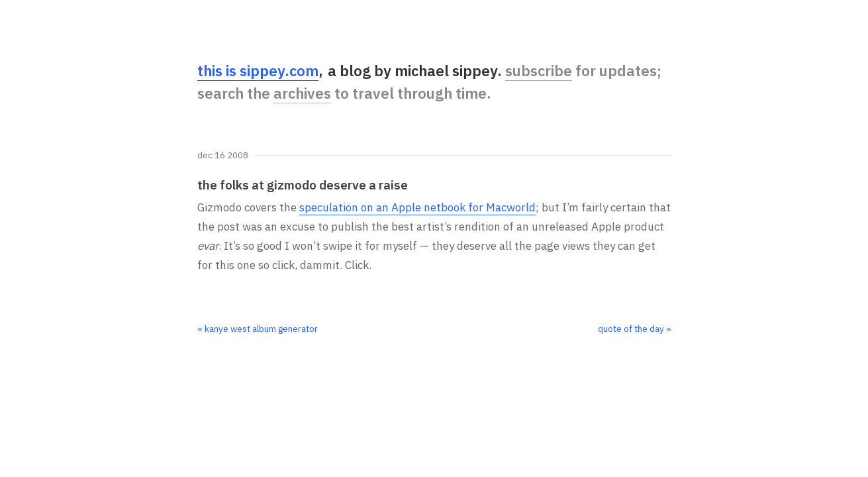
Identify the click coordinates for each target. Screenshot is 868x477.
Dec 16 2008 (223, 156)
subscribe (539, 71)
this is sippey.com (258, 71)
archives (302, 93)
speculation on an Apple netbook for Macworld (417, 207)
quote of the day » (635, 329)
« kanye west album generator (258, 329)
